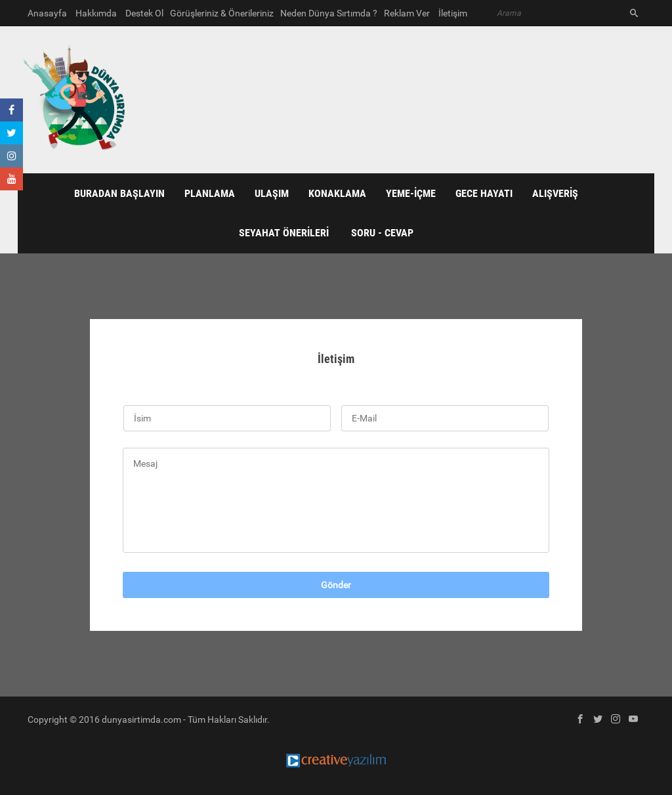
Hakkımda (96, 13)
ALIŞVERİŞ (555, 193)
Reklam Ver (407, 13)
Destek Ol (144, 13)
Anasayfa (47, 13)
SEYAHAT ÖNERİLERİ (284, 233)
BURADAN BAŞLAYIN (119, 193)
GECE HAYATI (484, 193)
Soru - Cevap (382, 233)
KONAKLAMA (337, 193)
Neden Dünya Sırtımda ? (329, 13)
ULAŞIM (272, 193)
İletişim (453, 13)
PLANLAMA (210, 193)
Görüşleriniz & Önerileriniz (222, 13)
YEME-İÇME (411, 193)
